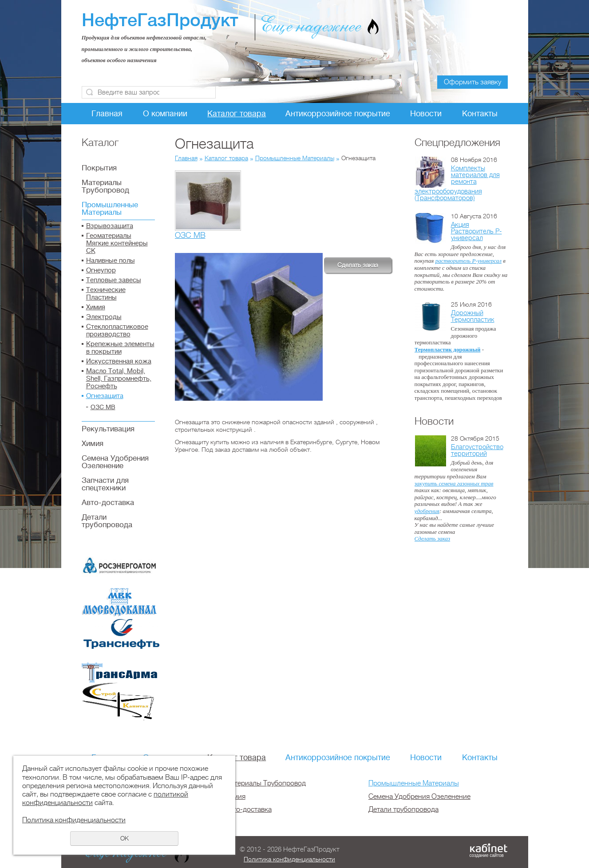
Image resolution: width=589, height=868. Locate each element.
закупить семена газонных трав (454, 483)
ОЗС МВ (103, 407)
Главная (107, 114)
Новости (426, 114)
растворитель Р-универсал (468, 261)
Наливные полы (111, 261)
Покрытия (99, 168)
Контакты (480, 114)
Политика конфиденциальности (289, 859)
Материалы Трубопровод (105, 186)
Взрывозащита (110, 226)
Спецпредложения (457, 142)
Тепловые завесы (114, 280)
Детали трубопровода (107, 521)
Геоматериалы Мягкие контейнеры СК (117, 243)
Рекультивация (108, 429)
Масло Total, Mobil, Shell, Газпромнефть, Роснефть (119, 379)
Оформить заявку (472, 82)
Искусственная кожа (119, 361)
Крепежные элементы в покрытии (120, 348)
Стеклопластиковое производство (117, 331)
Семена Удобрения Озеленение (115, 462)
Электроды (104, 317)
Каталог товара (237, 114)
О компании (165, 114)
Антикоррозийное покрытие (338, 114)
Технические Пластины (106, 294)
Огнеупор (101, 270)
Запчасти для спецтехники (105, 484)
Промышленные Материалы (110, 209)
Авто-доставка (108, 503)
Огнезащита (105, 396)
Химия (96, 307)
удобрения (427, 511)
